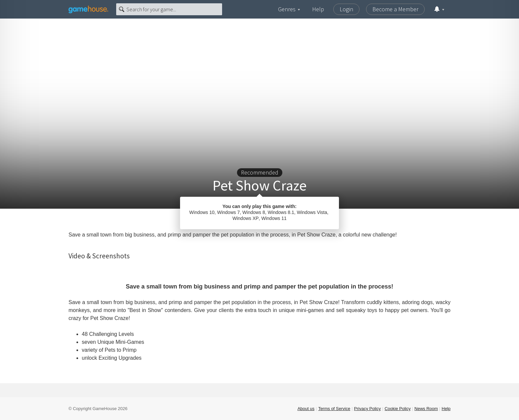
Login (346, 9)
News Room (426, 409)
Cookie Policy (398, 409)
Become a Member (395, 9)
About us (306, 409)
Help (318, 9)
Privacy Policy (368, 409)
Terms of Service (334, 409)
